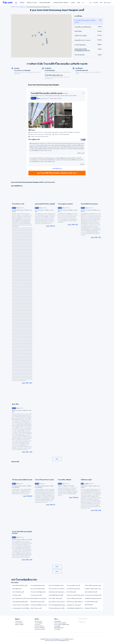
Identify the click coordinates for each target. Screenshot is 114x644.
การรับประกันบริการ (19, 623)
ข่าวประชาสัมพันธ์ (38, 623)
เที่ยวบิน (22, 3)
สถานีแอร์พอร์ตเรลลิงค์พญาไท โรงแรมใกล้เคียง (76, 608)
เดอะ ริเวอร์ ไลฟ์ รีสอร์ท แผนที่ (56, 585)
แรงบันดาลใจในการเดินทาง (61, 3)
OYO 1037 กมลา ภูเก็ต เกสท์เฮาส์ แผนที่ (76, 602)
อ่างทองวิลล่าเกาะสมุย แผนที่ (74, 605)
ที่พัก (16, 3)
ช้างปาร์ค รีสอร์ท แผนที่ (18, 592)
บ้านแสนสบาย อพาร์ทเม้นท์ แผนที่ (93, 595)
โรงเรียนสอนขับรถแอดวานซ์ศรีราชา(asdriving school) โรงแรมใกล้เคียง (58, 608)
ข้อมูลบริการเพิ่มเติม (19, 625)
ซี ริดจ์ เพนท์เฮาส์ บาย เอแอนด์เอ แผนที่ (39, 598)
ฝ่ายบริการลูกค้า (18, 621)
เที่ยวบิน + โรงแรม (32, 3)
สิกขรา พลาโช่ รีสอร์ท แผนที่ (37, 589)
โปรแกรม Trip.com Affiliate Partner (62, 625)
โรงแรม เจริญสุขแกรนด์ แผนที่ (74, 598)
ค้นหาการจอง (107, 3)
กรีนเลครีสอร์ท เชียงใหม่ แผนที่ (20, 585)
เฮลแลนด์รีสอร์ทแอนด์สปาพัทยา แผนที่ (21, 602)
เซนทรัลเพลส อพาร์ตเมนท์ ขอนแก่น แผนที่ (58, 592)
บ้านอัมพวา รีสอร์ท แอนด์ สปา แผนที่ (94, 589)
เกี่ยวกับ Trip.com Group (40, 629)
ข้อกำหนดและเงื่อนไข (39, 626)
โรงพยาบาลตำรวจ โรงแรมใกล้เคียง (21, 605)
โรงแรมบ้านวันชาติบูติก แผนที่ (38, 592)
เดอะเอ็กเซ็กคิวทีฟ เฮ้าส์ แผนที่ (56, 595)
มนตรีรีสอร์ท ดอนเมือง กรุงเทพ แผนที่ (94, 598)
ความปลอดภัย (57, 629)
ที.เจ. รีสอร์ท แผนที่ (71, 592)
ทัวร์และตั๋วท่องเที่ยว (45, 3)
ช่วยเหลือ (96, 3)
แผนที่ (73, 3)
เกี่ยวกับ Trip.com (38, 621)
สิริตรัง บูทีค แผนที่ (17, 589)
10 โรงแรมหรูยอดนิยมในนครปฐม (57, 605)
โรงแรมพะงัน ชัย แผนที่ (36, 595)
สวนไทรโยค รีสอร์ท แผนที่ (73, 589)
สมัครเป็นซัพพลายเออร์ (59, 628)
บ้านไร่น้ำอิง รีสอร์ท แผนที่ (91, 602)
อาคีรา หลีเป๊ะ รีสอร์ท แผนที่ (55, 598)
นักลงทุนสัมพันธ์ (57, 621)
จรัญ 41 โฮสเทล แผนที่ (36, 608)
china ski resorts (89, 605)
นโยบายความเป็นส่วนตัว (40, 628)
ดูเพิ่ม (57, 459)
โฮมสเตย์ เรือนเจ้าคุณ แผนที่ (37, 602)
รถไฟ (78, 3)
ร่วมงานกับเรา (38, 625)
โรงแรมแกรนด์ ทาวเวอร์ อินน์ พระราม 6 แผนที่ (58, 589)
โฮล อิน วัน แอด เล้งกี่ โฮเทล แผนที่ (75, 595)
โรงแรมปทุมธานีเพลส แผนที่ (37, 585)
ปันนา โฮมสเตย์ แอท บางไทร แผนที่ (21, 598)
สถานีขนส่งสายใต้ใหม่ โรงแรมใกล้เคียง (39, 605)
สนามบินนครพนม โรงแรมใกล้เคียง (21, 608)
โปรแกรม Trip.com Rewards (60, 623)
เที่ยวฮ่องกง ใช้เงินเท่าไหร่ (91, 608)
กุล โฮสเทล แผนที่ (17, 595)
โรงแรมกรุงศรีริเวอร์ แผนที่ (73, 585)
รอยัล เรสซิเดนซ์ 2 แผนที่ (91, 592)
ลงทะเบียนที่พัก (57, 626)
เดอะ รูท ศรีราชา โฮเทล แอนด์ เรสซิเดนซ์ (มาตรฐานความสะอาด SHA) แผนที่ (58, 602)
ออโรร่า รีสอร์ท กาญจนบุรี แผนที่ (93, 585)
